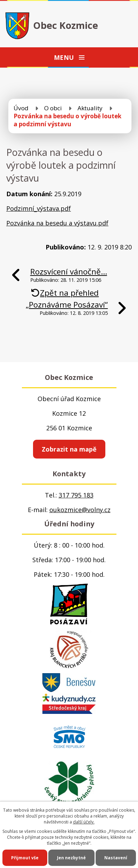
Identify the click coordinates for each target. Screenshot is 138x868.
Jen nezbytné (71, 858)
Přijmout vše (25, 858)
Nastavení (116, 858)
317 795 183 (76, 495)
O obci (53, 108)
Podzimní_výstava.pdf (39, 208)
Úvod (21, 108)
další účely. (84, 822)
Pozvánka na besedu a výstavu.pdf (57, 223)
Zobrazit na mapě (69, 449)
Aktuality (90, 108)
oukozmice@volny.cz (80, 510)
